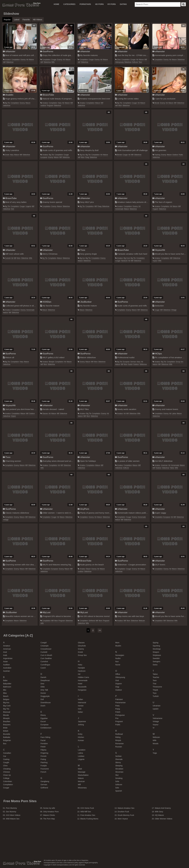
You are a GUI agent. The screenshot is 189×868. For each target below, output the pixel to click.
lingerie (28, 206)
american (164, 465)
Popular (7, 20)
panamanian (120, 703)
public (181, 155)
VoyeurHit (159, 250)
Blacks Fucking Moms (89, 819)
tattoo (172, 468)
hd (27, 60)
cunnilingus (45, 665)
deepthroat (45, 680)
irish (80, 709)
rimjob (118, 740)
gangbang (45, 781)
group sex (179, 362)
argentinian (8, 658)
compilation (16, 60)
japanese (82, 721)
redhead (119, 734)
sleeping (119, 766)
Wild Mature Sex (13, 819)
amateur (8, 60)
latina (174, 413)
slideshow (10, 62)
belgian (6, 699)
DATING (123, 4)
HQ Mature (159, 815)
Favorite (26, 20)
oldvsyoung (119, 62)
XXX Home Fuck (87, 808)
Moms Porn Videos (21, 5)
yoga (155, 753)
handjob (81, 668)
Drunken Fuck (123, 812)
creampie (45, 646)
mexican (81, 781)
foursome (45, 769)
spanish (119, 791)
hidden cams (84, 677)
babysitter (7, 684)
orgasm (155, 209)
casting (6, 759)
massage (82, 772)
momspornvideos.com (21, 863)
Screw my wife (49, 808)
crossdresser (46, 649)
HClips (157, 354)
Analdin (8, 95)
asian (5, 662)
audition (6, 665)
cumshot (44, 662)
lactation (82, 750)
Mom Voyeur (123, 819)
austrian (6, 671)
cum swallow (46, 658)
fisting (43, 759)
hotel (80, 684)
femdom (44, 744)
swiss (155, 665)
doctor (43, 693)
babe (5, 680)
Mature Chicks (49, 815)
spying (155, 643)
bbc (5, 690)
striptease (157, 655)
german (133, 362)
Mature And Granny (163, 808)
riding (118, 737)
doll (42, 699)
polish (118, 712)
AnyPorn (83, 509)
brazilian (7, 721)
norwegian (120, 655)
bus (5, 744)
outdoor (43, 106)
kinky (80, 734)
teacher (156, 677)
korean (81, 740)
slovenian (119, 772)
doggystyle (45, 696)
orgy (117, 687)
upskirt (156, 709)
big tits (7, 103)
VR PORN (112, 4)
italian (80, 712)
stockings (157, 649)
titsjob (155, 690)
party (117, 706)
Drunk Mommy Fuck (126, 815)
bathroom (7, 687)
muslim (118, 646)
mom (120, 106)
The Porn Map (49, 819)
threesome (157, 687)
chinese (6, 772)
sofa (117, 781)
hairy (60, 103)
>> (100, 630)
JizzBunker (85, 302)
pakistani (119, 699)
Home (56, 4)
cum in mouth (46, 655)
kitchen (81, 737)
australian (7, 668)
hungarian (82, 690)
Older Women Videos (164, 819)
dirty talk (44, 690)
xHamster (9, 51)
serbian (118, 756)
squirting (156, 646)
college (6, 778)
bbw (5, 693)
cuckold (8, 258)
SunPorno (47, 51)
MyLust (45, 612)
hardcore (124, 261)
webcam (142, 621)
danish (43, 677)
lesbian (81, 756)
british (6, 731)
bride (5, 728)
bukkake (7, 737)
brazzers (7, 725)
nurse (118, 665)
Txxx (81, 250)
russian (119, 747)
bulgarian (7, 740)
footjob (44, 766)
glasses (45, 413)
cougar (54, 60)
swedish (156, 658)
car (5, 756)
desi (42, 684)
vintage (174, 310)
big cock (127, 258)
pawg (87, 157)
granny (23, 60)
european (44, 157)
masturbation (83, 775)
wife (53, 62)
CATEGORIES (69, 4)
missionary (82, 788)
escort (43, 721)
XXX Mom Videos (13, 815)
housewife (82, 687)
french (43, 772)
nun (117, 662)
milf (4, 62)
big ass (82, 155)
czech (43, 668)
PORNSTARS (85, 4)
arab (5, 655)
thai (154, 684)
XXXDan (46, 302)
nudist (130, 364)
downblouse (46, 703)
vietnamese (157, 718)
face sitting (45, 737)
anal (5, 652)
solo (12, 209)
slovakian (119, 769)
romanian (119, 744)
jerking (81, 725)
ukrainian (157, 706)
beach (88, 569)
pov (117, 718)
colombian (8, 781)
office (118, 674)
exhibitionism (46, 728)
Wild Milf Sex (86, 812)
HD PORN (99, 4)
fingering (44, 753)
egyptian (44, 718)
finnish (44, 756)
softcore (135, 62)
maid (80, 769)
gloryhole (82, 646)
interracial (82, 703)
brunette (7, 734)
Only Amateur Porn (51, 812)
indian (80, 699)
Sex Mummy (11, 812)
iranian (81, 706)
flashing (157, 155)
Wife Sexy (159, 812)
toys (155, 693)
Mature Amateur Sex (126, 808)
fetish (43, 747)
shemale (119, 759)
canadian (7, 753)
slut (117, 775)
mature (31, 60)
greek (7, 155)
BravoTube (47, 95)
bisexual (7, 712)
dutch (43, 706)
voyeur (155, 261)
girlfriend (92, 621)
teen (140, 62)
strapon (156, 652)
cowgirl (44, 643)
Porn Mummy (11, 808)
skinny (118, 762)
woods (155, 744)
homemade (119, 209)
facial (43, 740)
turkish (156, 696)
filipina (43, 750)
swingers (156, 662)
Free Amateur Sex (88, 815)
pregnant (50, 106)
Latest (17, 20)
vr (153, 728)
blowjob (52, 362)
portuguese (120, 715)
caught (6, 762)
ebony (43, 715)
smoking (119, 778)
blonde (157, 103)
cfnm (119, 60)
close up (7, 775)
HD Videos (38, 20)
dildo (43, 687)
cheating (7, 769)
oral (117, 680)
